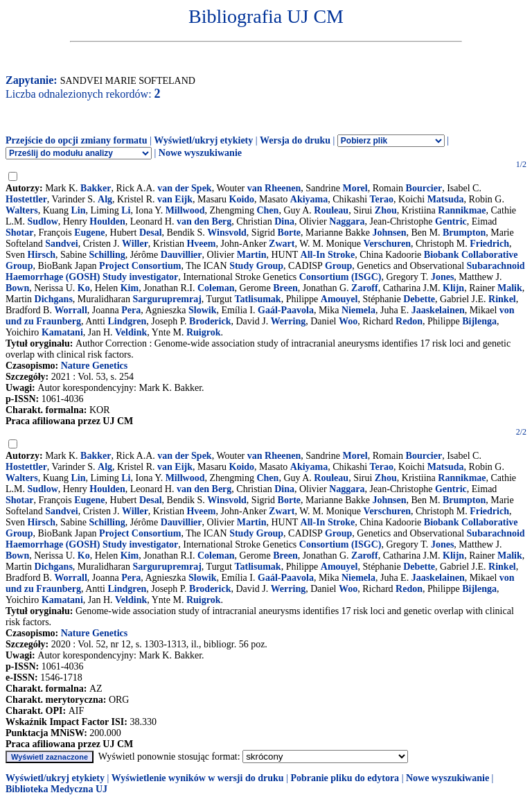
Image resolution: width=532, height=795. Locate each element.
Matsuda (446, 199)
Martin (252, 255)
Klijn (453, 288)
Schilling (107, 255)
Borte (289, 233)
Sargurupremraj (167, 299)
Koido (242, 199)
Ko (84, 288)
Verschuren (387, 244)
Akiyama (309, 199)
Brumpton (464, 233)
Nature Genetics (95, 366)
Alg (105, 199)
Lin (78, 210)
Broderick (210, 321)
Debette (419, 299)
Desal (151, 233)
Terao (382, 199)
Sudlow (43, 221)
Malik (510, 288)
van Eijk (175, 199)
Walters (22, 210)
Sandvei (61, 244)
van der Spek (184, 188)
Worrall (70, 310)
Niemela (358, 310)
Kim (130, 288)
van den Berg (204, 221)
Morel (355, 188)
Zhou (386, 210)
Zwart (282, 244)
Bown (17, 288)
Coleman (216, 288)
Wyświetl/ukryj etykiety (203, 140)
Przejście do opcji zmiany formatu (77, 140)
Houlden (107, 221)
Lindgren (127, 321)
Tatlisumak (257, 299)
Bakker (96, 188)
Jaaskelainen (438, 310)
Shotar (19, 233)
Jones (442, 277)
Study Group (256, 266)
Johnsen (389, 233)
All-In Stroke (328, 255)
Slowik (202, 310)
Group (338, 266)
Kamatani (62, 332)
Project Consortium (140, 266)
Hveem (201, 244)
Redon (409, 321)
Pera (131, 310)
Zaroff (365, 288)
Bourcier (424, 188)
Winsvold (227, 233)
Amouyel (339, 299)
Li (126, 210)
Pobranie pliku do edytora (345, 778)
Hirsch (42, 255)
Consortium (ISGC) (340, 277)
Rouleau (331, 210)
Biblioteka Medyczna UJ (56, 789)
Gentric (451, 221)
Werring (289, 321)
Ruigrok (204, 332)
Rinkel (502, 299)
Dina (284, 221)
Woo (348, 321)
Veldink (131, 332)
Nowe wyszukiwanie (200, 153)
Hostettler (26, 199)
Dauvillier (181, 255)
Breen (285, 288)
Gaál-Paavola (286, 310)
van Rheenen (274, 188)
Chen (267, 210)
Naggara (347, 221)
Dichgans (54, 299)
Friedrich (489, 244)
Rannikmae (462, 210)
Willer (135, 244)
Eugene (89, 233)
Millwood (185, 210)
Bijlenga (479, 321)
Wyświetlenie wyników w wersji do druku (198, 778)
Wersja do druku (295, 140)
